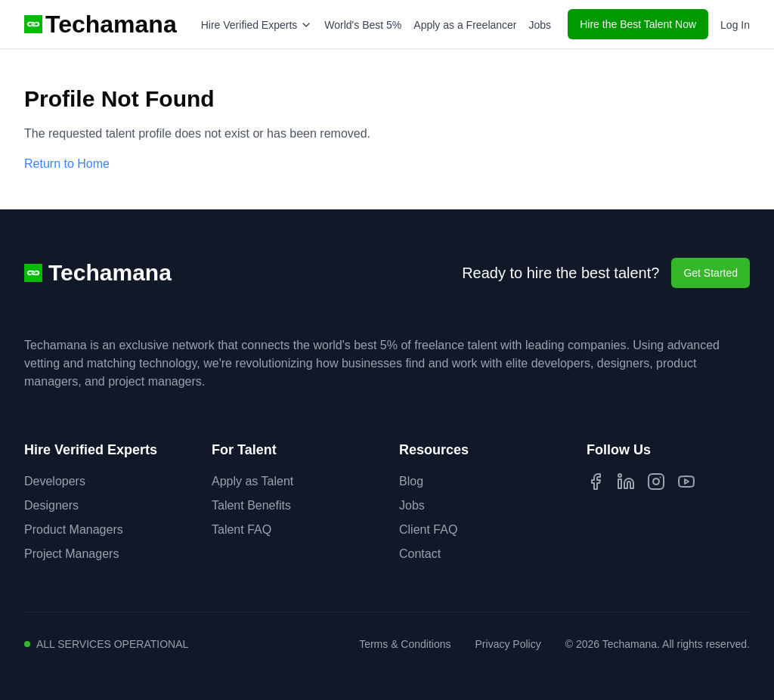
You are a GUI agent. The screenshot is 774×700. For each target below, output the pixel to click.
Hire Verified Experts (257, 25)
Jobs (540, 25)
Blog (411, 481)
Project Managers (71, 554)
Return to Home (67, 164)
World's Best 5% (363, 25)
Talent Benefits (251, 505)
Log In (735, 25)
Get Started (711, 273)
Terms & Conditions (405, 644)
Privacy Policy (508, 644)
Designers (51, 505)
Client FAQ (428, 530)
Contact (420, 554)
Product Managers (74, 530)
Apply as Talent (252, 481)
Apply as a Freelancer (465, 25)
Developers (55, 481)
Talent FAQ (241, 530)
